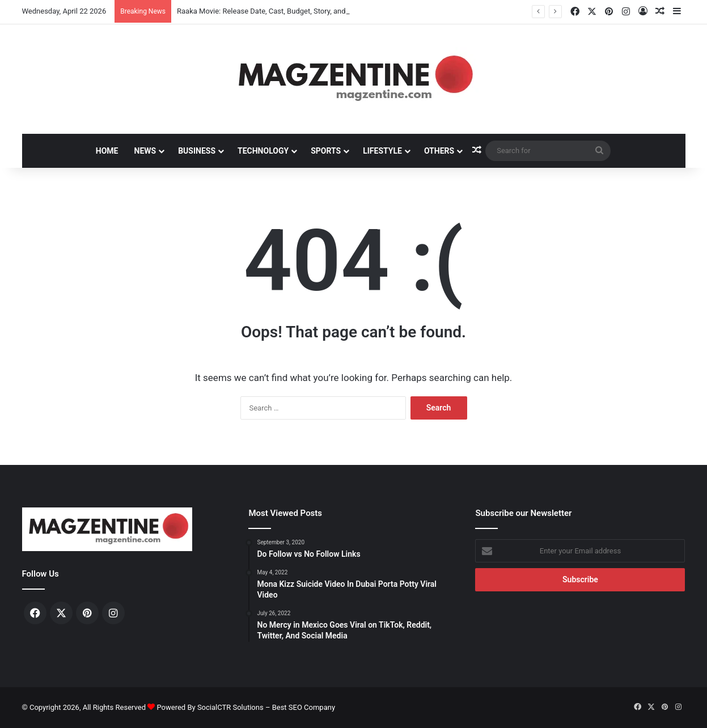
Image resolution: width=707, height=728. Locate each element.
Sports (326, 151)
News (145, 151)
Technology (263, 151)
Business (197, 151)
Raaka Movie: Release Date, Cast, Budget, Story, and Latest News (283, 11)
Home (107, 151)
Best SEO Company (304, 707)
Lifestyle (382, 151)
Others (439, 151)
